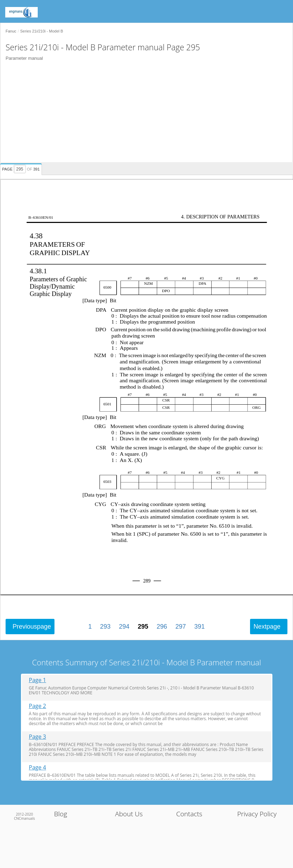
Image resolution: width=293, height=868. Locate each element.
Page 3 (38, 737)
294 (124, 627)
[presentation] (22, 168)
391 (199, 627)
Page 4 (38, 768)
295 (143, 627)
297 (181, 627)
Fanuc (11, 31)
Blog (61, 814)
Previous (32, 627)
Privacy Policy (257, 814)
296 (162, 627)
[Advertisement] (144, 113)
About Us (129, 814)
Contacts (189, 814)
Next (267, 627)
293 (105, 627)
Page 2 (38, 706)
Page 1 (38, 680)
